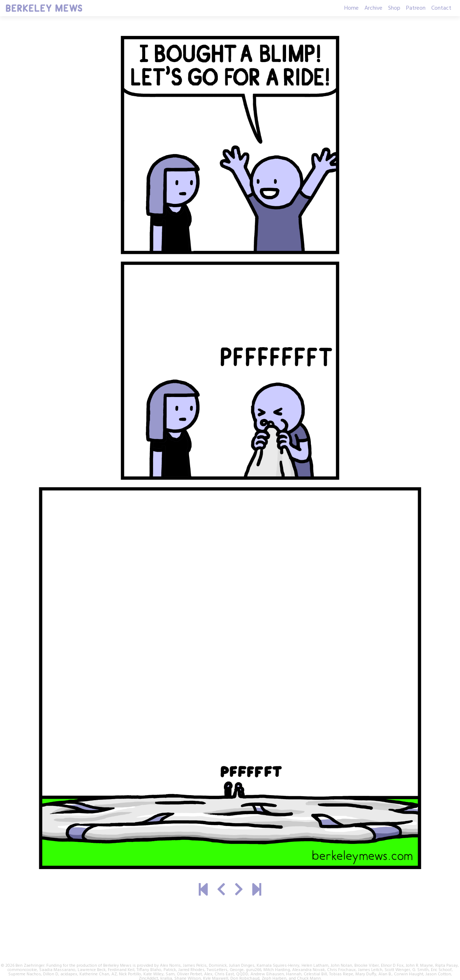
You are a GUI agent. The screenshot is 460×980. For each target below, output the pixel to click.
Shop (394, 8)
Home (351, 8)
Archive (373, 8)
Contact (441, 8)
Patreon (416, 8)
